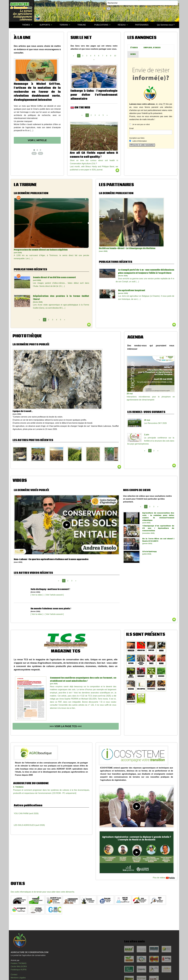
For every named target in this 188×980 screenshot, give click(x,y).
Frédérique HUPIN (19, 970)
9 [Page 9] (111, 56)
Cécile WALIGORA (19, 966)
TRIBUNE (82, 25)
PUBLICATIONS (101, 25)
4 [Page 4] (91, 56)
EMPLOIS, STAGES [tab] (152, 48)
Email (131, 128)
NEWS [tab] (133, 54)
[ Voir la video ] (37, 595)
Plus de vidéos (164, 878)
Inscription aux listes (137, 138)
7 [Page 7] (103, 56)
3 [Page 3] (87, 56)
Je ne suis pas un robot (140, 124)
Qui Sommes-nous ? (166, 25)
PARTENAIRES (142, 25)
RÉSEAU (122, 25)
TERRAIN (64, 25)
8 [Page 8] (107, 56)
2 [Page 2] (83, 56)
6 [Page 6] (99, 56)
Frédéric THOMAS (19, 963)
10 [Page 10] (115, 56)
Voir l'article (37, 140)
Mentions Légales (18, 978)
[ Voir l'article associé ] (54, 595)
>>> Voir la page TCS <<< (66, 726)
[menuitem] (14, 25)
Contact (14, 975)
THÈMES (26, 25)
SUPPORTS (45, 25)
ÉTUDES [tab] (134, 48)
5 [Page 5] (95, 56)
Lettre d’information (140, 141)
